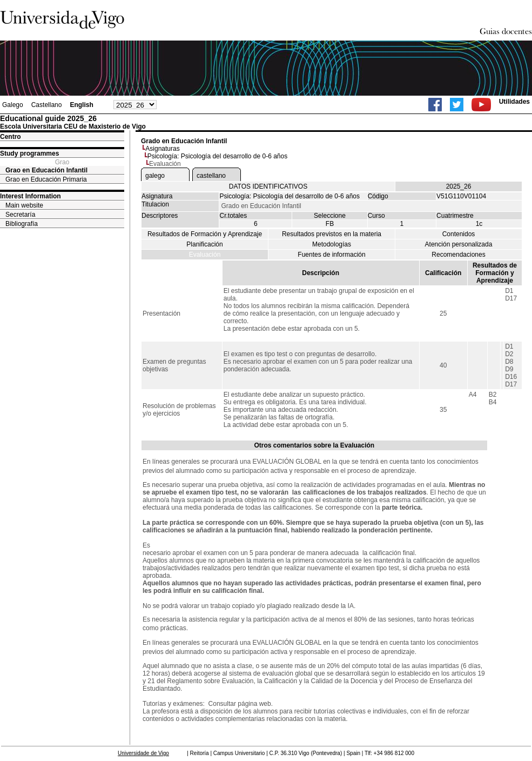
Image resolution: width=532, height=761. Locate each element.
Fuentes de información (331, 255)
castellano (211, 176)
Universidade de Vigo (143, 753)
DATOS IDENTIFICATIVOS (268, 186)
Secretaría (20, 215)
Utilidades (514, 102)
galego (155, 176)
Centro (11, 137)
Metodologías (332, 244)
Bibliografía (22, 224)
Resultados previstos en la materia (332, 234)
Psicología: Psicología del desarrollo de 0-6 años (218, 156)
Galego (13, 105)
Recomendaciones (458, 255)
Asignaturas (162, 149)
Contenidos (459, 234)
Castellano (47, 105)
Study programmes (29, 153)
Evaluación (205, 255)
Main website (24, 205)
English (81, 105)
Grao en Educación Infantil (46, 170)
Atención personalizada (459, 244)
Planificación (204, 244)
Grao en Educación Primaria (46, 179)
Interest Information (31, 196)
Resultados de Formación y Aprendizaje (205, 234)
